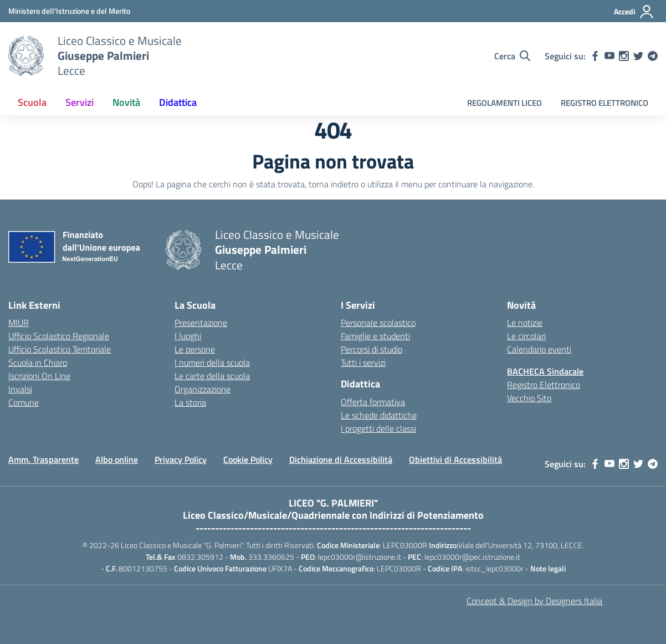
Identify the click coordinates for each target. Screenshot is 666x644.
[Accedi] (634, 12)
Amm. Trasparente (43, 459)
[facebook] (595, 56)
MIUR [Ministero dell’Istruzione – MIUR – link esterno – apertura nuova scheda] (19, 323)
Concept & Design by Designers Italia (534, 601)
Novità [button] (126, 102)
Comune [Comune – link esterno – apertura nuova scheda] (24, 402)
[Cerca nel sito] (512, 56)
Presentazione (201, 323)
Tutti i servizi (363, 362)
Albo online (117, 459)
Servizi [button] (80, 102)
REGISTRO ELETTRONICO (604, 103)
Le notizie (525, 323)
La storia (190, 402)
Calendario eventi (539, 349)
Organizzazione (203, 389)
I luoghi (188, 336)
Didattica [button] (178, 102)
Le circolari (526, 336)
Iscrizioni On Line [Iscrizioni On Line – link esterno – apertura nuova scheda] (39, 376)
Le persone (195, 349)
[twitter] (638, 56)
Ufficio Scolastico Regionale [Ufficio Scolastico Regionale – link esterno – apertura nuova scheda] (59, 336)
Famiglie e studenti (375, 336)
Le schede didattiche (379, 415)
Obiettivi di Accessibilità (455, 459)
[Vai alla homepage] (26, 56)
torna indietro (334, 184)
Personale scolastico (378, 323)
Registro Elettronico (544, 385)
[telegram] (653, 56)
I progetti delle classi (378, 428)
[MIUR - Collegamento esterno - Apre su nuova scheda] (69, 11)
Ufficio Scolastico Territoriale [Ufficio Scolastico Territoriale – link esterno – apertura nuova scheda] (60, 349)
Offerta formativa (373, 402)
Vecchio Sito (529, 398)
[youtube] (609, 56)
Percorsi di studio (372, 349)
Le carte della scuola (212, 376)
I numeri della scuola (212, 362)
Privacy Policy (181, 459)
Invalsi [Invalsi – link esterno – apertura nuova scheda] (20, 389)
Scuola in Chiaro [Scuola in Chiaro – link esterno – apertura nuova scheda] (38, 362)
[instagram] (624, 56)
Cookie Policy (248, 459)
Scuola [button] (32, 102)
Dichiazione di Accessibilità (341, 459)
